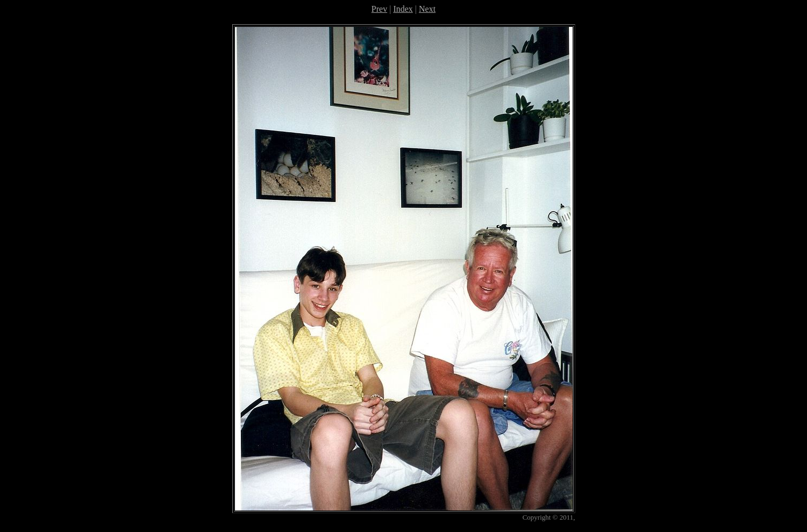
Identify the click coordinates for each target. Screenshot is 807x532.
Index (403, 9)
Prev (379, 9)
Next (427, 9)
